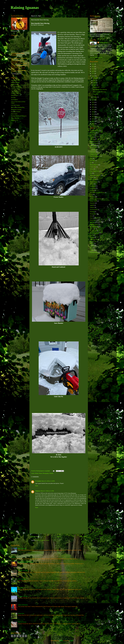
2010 (93, 121)
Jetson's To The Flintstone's (100, 92)
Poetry (92, 218)
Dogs (91, 158)
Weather (51, 473)
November (96, 78)
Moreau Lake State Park (96, 199)
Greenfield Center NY (95, 175)
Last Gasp (20, 588)
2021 (93, 74)
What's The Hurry (22, 579)
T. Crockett (38, 481)
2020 (93, 76)
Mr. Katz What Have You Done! (26, 562)
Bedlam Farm (14, 85)
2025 (93, 64)
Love (91, 195)
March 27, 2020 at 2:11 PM (47, 491)
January (95, 97)
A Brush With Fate (94, 131)
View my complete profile (96, 57)
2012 (93, 116)
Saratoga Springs (94, 227)
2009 (93, 124)
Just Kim (13, 97)
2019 (93, 100)
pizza (91, 216)
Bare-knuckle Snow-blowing (100, 89)
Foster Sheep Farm (95, 171)
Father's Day (93, 167)
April (95, 83)
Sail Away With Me (23, 596)
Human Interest (94, 182)
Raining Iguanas (25, 7)
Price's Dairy (93, 220)
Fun (91, 173)
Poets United (14, 114)
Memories (92, 197)
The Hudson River (94, 233)
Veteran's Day (93, 242)
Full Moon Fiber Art (16, 93)
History (92, 178)
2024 (93, 66)
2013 (93, 114)
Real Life (92, 222)
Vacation (92, 237)
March (95, 85)
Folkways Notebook (16, 91)
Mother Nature (39, 473)
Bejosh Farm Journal (16, 87)
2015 (93, 109)
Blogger (71, 641)
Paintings (92, 212)
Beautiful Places (94, 143)
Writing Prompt (94, 252)
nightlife (92, 205)
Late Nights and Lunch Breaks (97, 192)
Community (93, 152)
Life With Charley (15, 105)
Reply (37, 486)
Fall (91, 163)
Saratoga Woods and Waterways (19, 116)
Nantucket (92, 203)
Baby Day (92, 139)
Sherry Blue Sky (15, 118)
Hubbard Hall (14, 95)
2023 (93, 69)
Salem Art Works (94, 224)
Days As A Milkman (95, 156)
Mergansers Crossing (16, 110)
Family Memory (94, 165)
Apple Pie (92, 135)
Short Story (93, 229)
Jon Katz (92, 190)
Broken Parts (21, 613)
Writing (92, 250)
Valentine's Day (94, 239)
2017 (93, 105)
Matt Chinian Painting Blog (18, 107)
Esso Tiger (92, 160)
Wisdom (92, 246)
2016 (93, 107)
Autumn (92, 137)
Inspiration (93, 186)
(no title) (13, 557)
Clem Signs (93, 150)
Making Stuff (96, 87)
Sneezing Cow (15, 120)
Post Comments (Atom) (43, 540)
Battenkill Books (15, 82)
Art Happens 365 (15, 80)
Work (91, 248)
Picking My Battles (16, 112)
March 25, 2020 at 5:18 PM (48, 481)
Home (59, 537)
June (95, 80)
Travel (91, 235)
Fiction (92, 169)
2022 (93, 71)
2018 (93, 102)
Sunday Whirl (93, 231)
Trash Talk (96, 94)
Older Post (83, 537)
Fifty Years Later (22, 548)
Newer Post (35, 537)
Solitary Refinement (23, 605)
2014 (93, 112)
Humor (92, 184)
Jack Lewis (93, 188)
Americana (93, 133)
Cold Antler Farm (15, 89)
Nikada (61, 641)
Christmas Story (94, 148)
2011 (93, 119)
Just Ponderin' (14, 100)
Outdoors (92, 207)
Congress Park (93, 154)
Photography (46, 473)
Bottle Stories (93, 146)
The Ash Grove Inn (23, 570)
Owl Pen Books (94, 210)
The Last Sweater (22, 622)
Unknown (38, 491)
